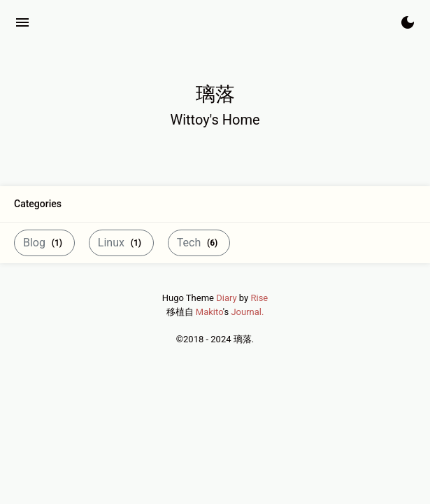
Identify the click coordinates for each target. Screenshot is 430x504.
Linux (121, 243)
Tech (199, 243)
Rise (259, 298)
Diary (226, 298)
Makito (209, 312)
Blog (44, 243)
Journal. (247, 312)
